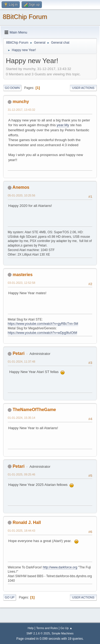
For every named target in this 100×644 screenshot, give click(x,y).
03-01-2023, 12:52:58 (21, 283)
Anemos (21, 187)
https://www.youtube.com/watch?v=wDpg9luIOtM (42, 333)
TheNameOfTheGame (34, 410)
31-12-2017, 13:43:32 (21, 110)
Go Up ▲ (66, 628)
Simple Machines (63, 633)
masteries (23, 275)
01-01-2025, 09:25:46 (21, 474)
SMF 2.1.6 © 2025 (38, 633)
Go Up (10, 597)
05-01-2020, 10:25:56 (21, 195)
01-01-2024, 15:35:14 (21, 418)
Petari (18, 353)
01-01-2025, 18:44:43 (21, 531)
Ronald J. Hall (27, 522)
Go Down (12, 88)
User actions (83, 88)
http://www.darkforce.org (60, 567)
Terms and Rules (47, 628)
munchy (21, 102)
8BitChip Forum (25, 17)
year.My (63, 125)
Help (31, 628)
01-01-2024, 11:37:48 (21, 362)
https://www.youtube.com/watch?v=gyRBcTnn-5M (43, 324)
